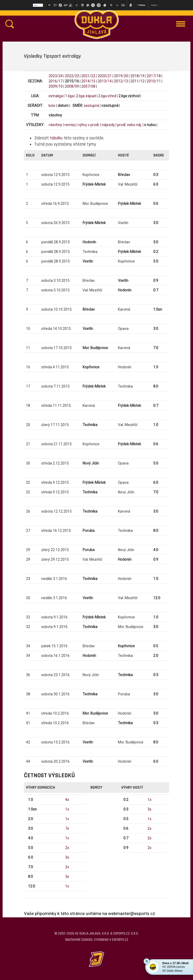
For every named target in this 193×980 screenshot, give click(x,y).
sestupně (91, 106)
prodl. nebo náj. (129, 125)
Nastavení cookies (79, 940)
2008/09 (72, 86)
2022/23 (72, 76)
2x (67, 848)
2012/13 (121, 81)
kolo (52, 106)
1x (67, 809)
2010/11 (154, 81)
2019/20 (121, 76)
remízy (70, 125)
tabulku (56, 138)
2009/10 (56, 86)
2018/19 (137, 76)
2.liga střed (107, 96)
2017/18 (154, 76)
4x (67, 800)
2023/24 (56, 76)
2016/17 (56, 81)
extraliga (56, 96)
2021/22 (88, 76)
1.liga (69, 96)
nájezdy (108, 125)
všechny (55, 125)
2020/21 (105, 76)
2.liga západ (86, 96)
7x (67, 828)
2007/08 (88, 86)
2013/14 (105, 81)
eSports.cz (120, 940)
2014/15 (88, 81)
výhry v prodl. (89, 125)
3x (67, 857)
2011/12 (137, 81)
